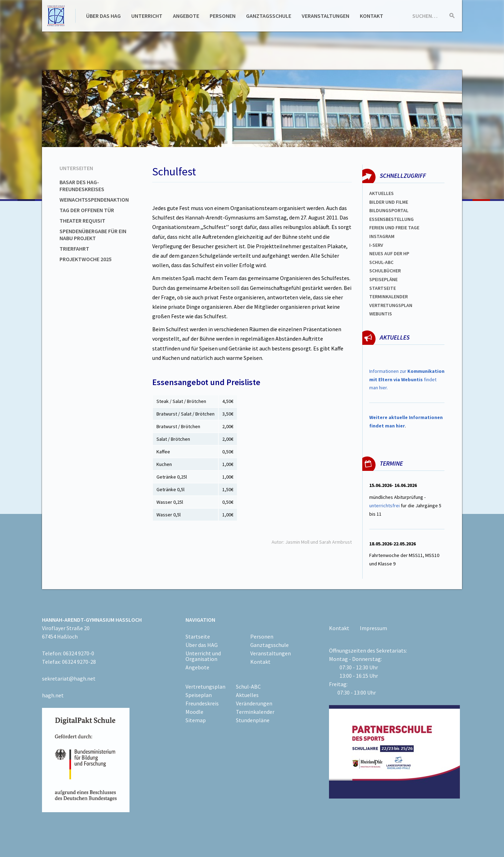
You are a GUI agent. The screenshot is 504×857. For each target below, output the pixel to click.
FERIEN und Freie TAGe (394, 228)
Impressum (373, 628)
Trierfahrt (74, 249)
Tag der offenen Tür (87, 210)
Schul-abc (381, 262)
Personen (223, 16)
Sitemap (196, 720)
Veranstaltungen (325, 16)
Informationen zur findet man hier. (407, 379)
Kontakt (372, 16)
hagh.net (53, 695)
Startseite (383, 288)
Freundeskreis (202, 703)
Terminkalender (388, 297)
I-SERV (376, 245)
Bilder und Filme (389, 202)
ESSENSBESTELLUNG (391, 219)
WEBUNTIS (381, 314)
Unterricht (147, 16)
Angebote (186, 16)
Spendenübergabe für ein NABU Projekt (93, 235)
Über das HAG (103, 16)
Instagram (382, 236)
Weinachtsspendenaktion (94, 200)
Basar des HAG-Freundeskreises (82, 186)
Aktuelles (381, 193)
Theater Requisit (82, 221)
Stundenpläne (253, 720)
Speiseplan (199, 695)
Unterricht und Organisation (203, 656)
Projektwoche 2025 (86, 259)
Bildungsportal (389, 210)
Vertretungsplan (391, 305)
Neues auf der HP (389, 253)
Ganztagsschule (269, 16)
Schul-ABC (248, 687)
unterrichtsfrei (384, 506)
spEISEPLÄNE (383, 279)
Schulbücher (385, 271)
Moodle (194, 712)
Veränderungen (254, 703)
